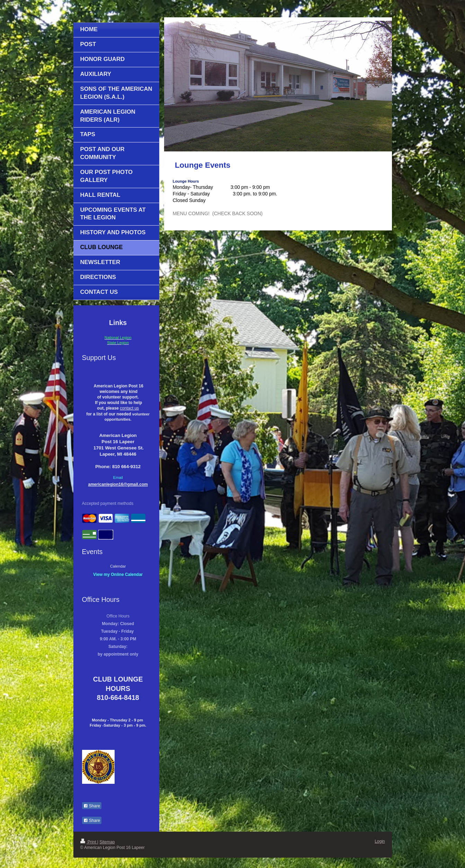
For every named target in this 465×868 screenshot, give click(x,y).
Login (380, 841)
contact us (129, 408)
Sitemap (107, 842)
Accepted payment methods (108, 503)
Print (89, 842)
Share (92, 806)
